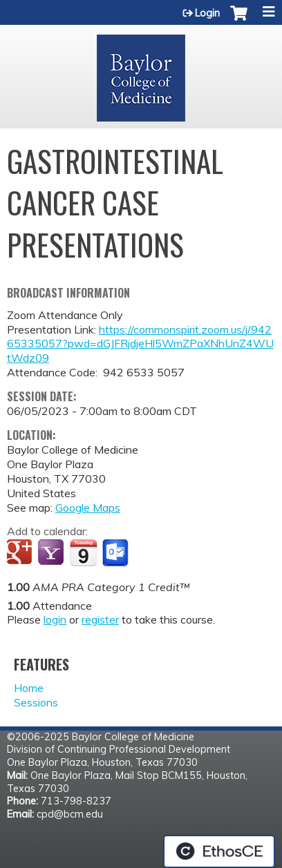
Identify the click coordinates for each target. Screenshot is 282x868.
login (55, 619)
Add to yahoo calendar (52, 553)
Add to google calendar (21, 553)
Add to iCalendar (83, 552)
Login (207, 13)
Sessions (36, 702)
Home (29, 688)
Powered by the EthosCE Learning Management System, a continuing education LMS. (219, 851)
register (100, 619)
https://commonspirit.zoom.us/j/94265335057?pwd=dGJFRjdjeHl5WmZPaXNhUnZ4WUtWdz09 (140, 344)
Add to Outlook (116, 553)
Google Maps (88, 508)
